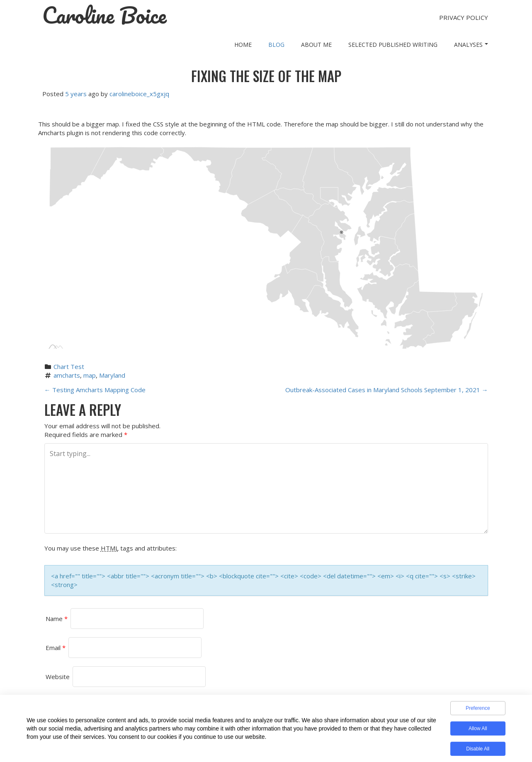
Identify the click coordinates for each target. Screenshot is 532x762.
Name (57, 619)
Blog (276, 45)
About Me (316, 45)
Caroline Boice (104, 15)
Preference (478, 711)
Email (56, 648)
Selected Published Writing (393, 45)
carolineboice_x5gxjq (139, 94)
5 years (76, 94)
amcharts (67, 375)
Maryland (112, 375)
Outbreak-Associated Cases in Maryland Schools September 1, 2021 (387, 390)
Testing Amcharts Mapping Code (95, 390)
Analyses (471, 45)
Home (243, 45)
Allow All (478, 731)
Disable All (478, 751)
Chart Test (69, 366)
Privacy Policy (464, 17)
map (90, 375)
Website (58, 677)
